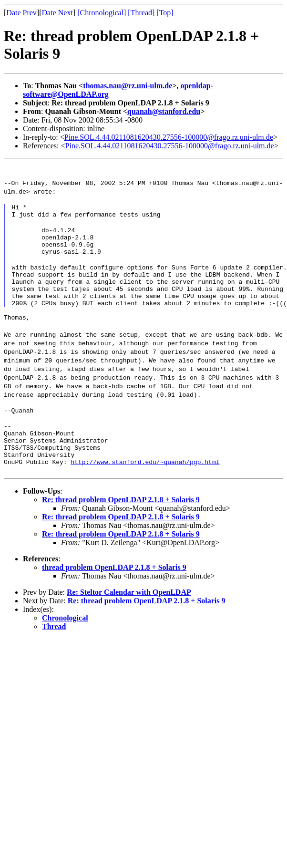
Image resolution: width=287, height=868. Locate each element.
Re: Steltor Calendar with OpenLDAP (129, 624)
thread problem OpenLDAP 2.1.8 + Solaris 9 (114, 599)
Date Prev (21, 13)
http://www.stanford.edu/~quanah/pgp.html (145, 493)
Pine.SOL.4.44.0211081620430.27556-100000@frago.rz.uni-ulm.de (169, 137)
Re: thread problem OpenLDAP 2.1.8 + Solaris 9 (121, 531)
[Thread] (141, 13)
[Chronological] (102, 13)
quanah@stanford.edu (164, 111)
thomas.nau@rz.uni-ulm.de (128, 86)
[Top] (165, 13)
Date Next (57, 13)
